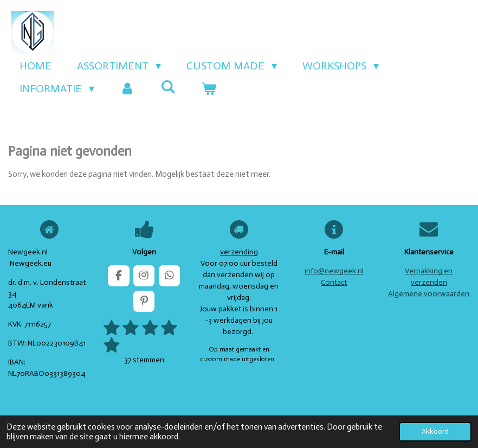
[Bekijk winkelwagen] (209, 88)
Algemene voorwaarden (429, 294)
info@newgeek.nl (334, 271)
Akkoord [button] (435, 431)
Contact (334, 282)
